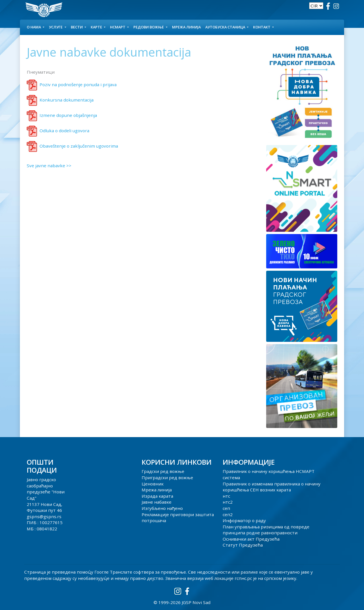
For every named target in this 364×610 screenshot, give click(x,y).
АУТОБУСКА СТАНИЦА (226, 27)
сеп (226, 508)
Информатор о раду (244, 520)
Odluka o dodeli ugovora (64, 131)
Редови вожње (149, 27)
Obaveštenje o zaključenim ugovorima (79, 146)
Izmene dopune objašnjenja (68, 115)
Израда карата (157, 496)
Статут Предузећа (243, 545)
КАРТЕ (97, 27)
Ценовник (153, 484)
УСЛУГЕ (56, 27)
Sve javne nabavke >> (49, 166)
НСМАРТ (118, 27)
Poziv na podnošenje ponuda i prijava (78, 84)
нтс (226, 496)
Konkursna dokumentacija (67, 100)
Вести (77, 27)
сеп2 (228, 514)
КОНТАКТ (262, 27)
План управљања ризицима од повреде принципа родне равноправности (266, 530)
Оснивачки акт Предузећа (251, 539)
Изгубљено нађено (162, 508)
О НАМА (34, 27)
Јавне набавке (157, 502)
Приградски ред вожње (167, 477)
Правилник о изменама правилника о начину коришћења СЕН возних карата (272, 487)
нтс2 (228, 502)
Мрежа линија (186, 27)
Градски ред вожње (163, 471)
